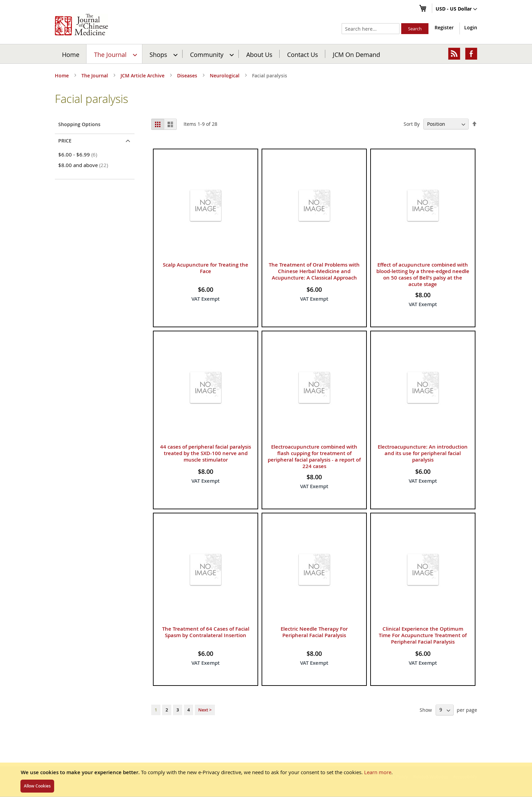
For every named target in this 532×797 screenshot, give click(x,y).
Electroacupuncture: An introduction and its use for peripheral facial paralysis (423, 463)
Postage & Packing (338, 777)
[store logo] (81, 25)
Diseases (188, 76)
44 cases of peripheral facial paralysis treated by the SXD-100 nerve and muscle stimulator (206, 463)
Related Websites (431, 777)
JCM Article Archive (143, 76)
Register (444, 27)
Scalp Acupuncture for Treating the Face (206, 278)
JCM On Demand (279, 52)
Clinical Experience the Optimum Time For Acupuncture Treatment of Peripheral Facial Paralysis (423, 645)
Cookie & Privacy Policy (385, 777)
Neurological (225, 76)
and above (84, 175)
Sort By (412, 134)
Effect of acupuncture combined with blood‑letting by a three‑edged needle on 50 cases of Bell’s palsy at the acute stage (423, 285)
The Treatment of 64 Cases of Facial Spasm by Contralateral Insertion (206, 642)
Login (471, 27)
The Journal (95, 76)
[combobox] (371, 29)
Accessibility (465, 777)
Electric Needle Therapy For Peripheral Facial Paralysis (314, 642)
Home (65, 52)
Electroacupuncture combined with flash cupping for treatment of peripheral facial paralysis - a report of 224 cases (314, 467)
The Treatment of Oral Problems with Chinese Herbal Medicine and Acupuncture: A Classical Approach (314, 281)
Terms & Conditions (294, 777)
